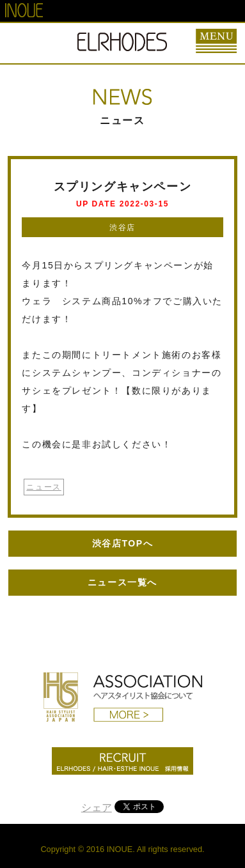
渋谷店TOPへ (123, 543)
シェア (97, 808)
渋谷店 (122, 228)
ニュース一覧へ (122, 582)
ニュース (43, 487)
